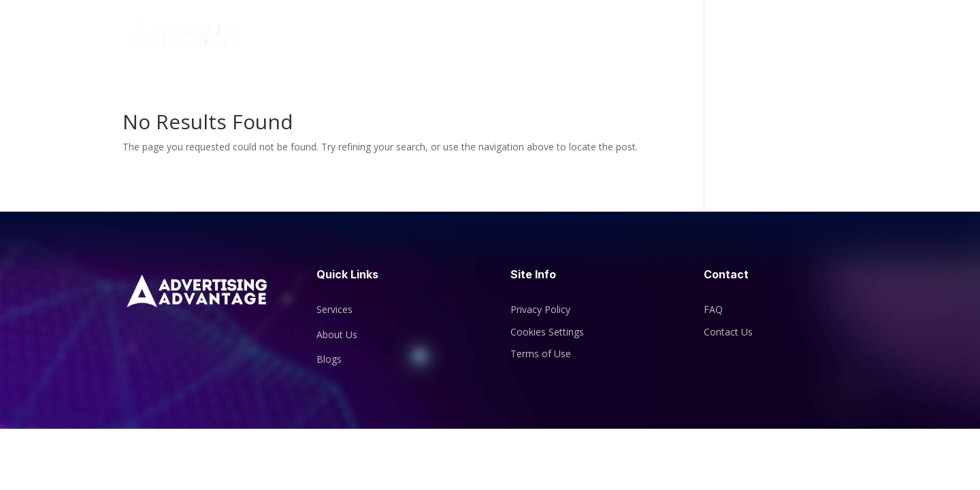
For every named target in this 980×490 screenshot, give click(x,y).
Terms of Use (541, 354)
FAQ (713, 309)
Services (684, 37)
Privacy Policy (540, 309)
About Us (625, 37)
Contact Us (804, 37)
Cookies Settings (547, 332)
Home (572, 37)
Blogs (747, 37)
